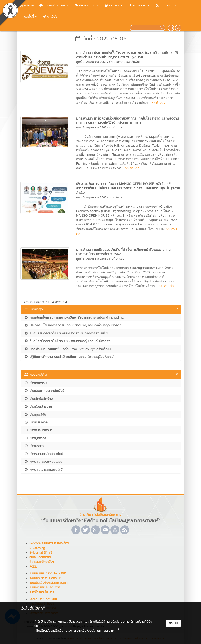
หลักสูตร (114, 5)
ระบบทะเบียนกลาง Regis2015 (48, 573)
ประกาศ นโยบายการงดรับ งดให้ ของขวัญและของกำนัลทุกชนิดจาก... (74, 325)
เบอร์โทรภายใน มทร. (42, 592)
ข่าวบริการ (115, 197)
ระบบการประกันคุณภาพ (45, 587)
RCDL (33, 567)
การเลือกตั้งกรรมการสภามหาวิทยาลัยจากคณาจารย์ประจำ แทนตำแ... (74, 317)
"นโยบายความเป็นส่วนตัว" (80, 631)
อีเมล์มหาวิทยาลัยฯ (41, 557)
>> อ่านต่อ (158, 102)
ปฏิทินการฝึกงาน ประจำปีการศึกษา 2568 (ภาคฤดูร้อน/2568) (69, 357)
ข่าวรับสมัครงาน (38, 406)
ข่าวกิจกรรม (117, 127)
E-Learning (37, 548)
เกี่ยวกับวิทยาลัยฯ (54, 5)
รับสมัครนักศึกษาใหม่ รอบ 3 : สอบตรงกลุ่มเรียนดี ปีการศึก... (68, 341)
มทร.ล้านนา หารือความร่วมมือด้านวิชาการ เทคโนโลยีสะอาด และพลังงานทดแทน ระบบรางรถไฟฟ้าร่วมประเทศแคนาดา (128, 120)
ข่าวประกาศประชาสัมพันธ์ (125, 62)
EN (178, 28)
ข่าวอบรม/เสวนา (38, 430)
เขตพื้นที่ (29, 17)
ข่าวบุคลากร (35, 438)
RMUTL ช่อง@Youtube (43, 462)
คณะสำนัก (166, 5)
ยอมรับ (173, 623)
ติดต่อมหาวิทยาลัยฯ (42, 562)
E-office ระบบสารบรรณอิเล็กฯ (49, 543)
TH (171, 28)
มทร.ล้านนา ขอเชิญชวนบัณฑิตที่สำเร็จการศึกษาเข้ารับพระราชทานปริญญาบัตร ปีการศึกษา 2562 (123, 252)
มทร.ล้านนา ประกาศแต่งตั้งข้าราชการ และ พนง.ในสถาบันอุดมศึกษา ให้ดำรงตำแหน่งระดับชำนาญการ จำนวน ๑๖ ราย (127, 55)
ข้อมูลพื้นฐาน (87, 5)
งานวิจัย (50, 17)
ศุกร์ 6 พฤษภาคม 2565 (91, 62)
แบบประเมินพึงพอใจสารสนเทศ (49, 583)
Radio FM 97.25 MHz (43, 599)
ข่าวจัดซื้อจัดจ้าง (38, 399)
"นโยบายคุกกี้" (112, 631)
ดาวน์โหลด (140, 5)
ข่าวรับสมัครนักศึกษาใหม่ (44, 454)
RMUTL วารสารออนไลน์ (43, 470)
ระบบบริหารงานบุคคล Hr (45, 578)
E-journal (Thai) (41, 553)
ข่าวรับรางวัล (36, 422)
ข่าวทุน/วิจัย (35, 414)
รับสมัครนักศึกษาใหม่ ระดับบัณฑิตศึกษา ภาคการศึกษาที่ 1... (67, 333)
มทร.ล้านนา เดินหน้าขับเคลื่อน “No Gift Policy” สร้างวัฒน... (68, 349)
